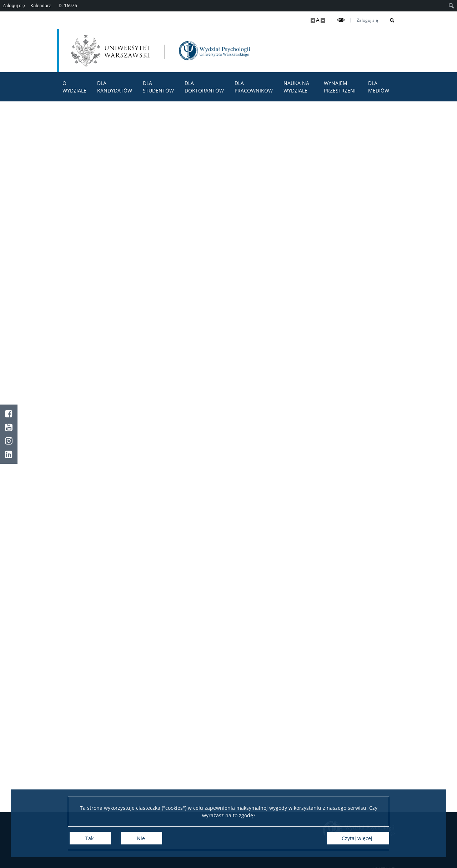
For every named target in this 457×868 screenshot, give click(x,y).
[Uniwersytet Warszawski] (111, 51)
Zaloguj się (367, 20)
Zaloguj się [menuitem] (14, 6)
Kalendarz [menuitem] (41, 6)
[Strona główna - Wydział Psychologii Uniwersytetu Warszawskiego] (215, 51)
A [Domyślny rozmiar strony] (318, 20)
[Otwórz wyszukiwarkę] (389, 21)
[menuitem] (451, 6)
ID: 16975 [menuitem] (67, 6)
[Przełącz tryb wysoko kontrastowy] (341, 20)
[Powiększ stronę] (313, 21)
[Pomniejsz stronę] (323, 21)
